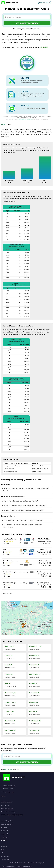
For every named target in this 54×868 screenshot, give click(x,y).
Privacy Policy (5, 856)
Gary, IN (8, 684)
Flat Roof (4, 827)
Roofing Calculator (7, 802)
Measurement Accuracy (8, 812)
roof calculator (26, 83)
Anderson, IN (9, 646)
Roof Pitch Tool (6, 805)
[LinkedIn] (9, 793)
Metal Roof (5, 831)
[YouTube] (13, 793)
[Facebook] (6, 793)
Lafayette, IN (9, 712)
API (2, 853)
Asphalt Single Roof (7, 821)
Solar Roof (4, 834)
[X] (3, 793)
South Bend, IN (35, 721)
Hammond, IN (34, 693)
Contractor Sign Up (45, 3)
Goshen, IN (33, 684)
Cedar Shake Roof (7, 824)
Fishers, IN (9, 674)
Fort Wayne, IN (35, 674)
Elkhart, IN (8, 665)
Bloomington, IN (35, 646)
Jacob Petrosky (7, 769)
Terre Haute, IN (10, 730)
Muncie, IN (33, 712)
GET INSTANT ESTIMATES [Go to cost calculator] (27, 23)
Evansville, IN (34, 665)
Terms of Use (5, 859)
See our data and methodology (25, 119)
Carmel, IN (8, 656)
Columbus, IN (34, 656)
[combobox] (27, 17)
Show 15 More (7, 593)
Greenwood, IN (10, 693)
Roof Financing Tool (7, 809)
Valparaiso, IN (34, 730)
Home (3, 125)
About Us (4, 846)
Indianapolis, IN (10, 702)
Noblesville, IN (10, 721)
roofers (36, 108)
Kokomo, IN (34, 702)
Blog (3, 850)
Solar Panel (5, 837)
